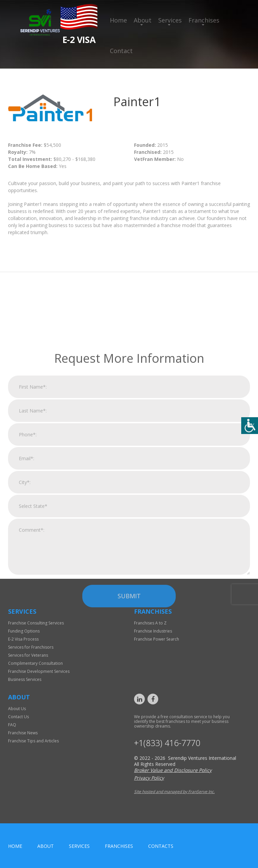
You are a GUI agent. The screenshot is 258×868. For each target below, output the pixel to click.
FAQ (12, 725)
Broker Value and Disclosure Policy (173, 770)
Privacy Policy (149, 778)
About (143, 20)
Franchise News (23, 733)
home (15, 846)
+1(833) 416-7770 (167, 743)
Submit (129, 675)
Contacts (161, 846)
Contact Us (18, 717)
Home (118, 20)
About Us (17, 709)
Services (170, 20)
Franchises (204, 20)
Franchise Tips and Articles (33, 741)
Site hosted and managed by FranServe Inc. (174, 792)
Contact (121, 51)
